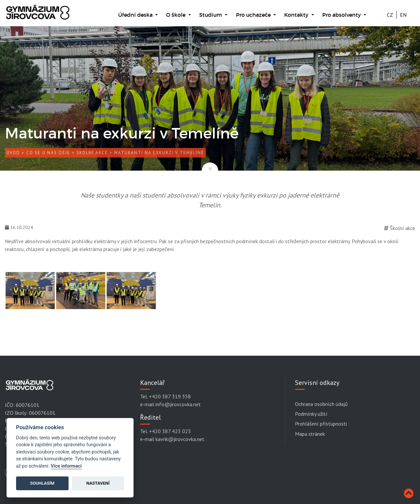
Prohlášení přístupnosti (321, 424)
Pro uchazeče (254, 15)
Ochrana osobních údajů (321, 404)
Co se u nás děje (48, 153)
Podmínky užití (311, 414)
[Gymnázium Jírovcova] (38, 15)
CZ (390, 15)
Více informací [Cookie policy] (66, 466)
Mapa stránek (310, 434)
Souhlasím (42, 483)
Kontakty (297, 15)
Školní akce (92, 153)
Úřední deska (136, 15)
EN (403, 15)
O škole (176, 15)
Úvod (13, 153)
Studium (211, 15)
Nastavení (98, 483)
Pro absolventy (342, 15)
